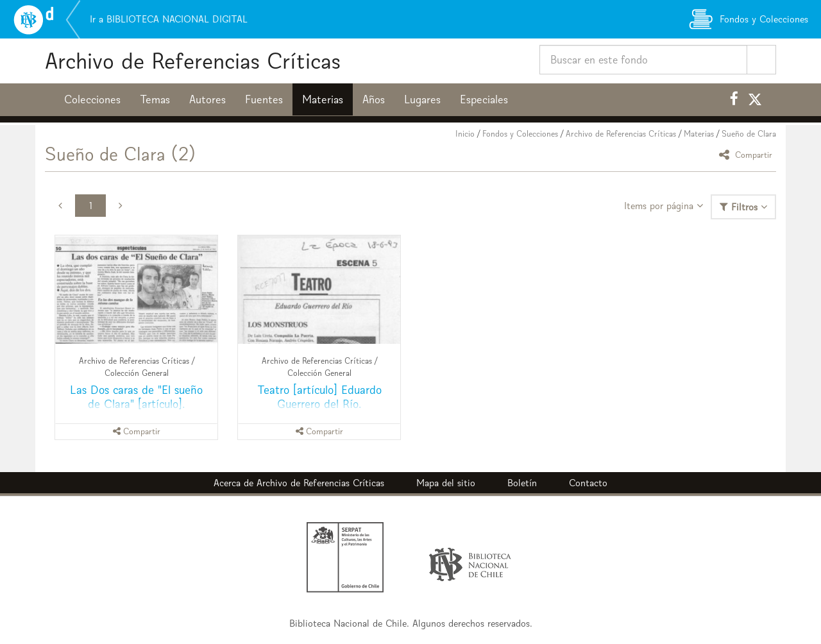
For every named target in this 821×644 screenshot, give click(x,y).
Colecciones (92, 99)
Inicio (465, 134)
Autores (207, 99)
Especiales (484, 99)
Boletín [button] (522, 483)
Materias (323, 99)
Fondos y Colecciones (520, 134)
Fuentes (264, 99)
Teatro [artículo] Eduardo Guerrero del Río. (319, 397)
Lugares (422, 99)
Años (374, 99)
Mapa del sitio (446, 483)
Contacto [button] (588, 483)
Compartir (748, 154)
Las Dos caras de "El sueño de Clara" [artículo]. (136, 397)
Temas (155, 99)
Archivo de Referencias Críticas (193, 61)
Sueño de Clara (749, 134)
